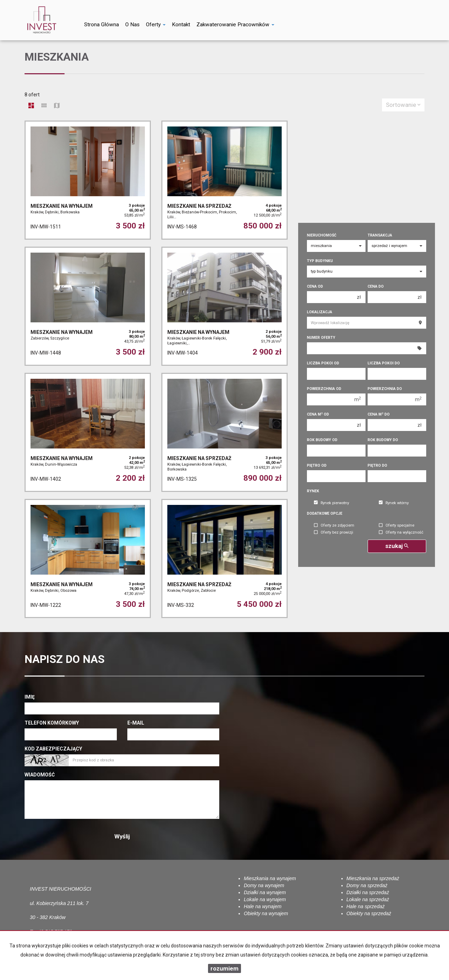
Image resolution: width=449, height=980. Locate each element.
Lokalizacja (320, 312)
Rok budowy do (383, 440)
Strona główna (102, 25)
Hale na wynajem (263, 906)
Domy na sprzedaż (367, 885)
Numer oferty (321, 338)
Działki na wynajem (265, 892)
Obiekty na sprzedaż (369, 913)
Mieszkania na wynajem (270, 878)
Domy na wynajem (264, 885)
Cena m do (379, 414)
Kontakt (181, 25)
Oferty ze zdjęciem (334, 526)
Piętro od (317, 465)
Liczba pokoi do (384, 363)
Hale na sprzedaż (366, 906)
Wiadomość (40, 775)
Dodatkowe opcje (325, 513)
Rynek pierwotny (331, 503)
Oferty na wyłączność (401, 533)
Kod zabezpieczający (53, 749)
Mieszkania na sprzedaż (373, 878)
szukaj (397, 546)
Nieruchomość (322, 235)
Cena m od (318, 414)
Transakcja (380, 235)
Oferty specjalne (397, 526)
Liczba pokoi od (323, 363)
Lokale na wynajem (265, 899)
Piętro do (377, 465)
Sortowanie (403, 105)
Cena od (315, 286)
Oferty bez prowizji (334, 533)
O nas (132, 25)
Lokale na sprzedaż (368, 899)
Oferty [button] (156, 25)
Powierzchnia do (385, 389)
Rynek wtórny (394, 503)
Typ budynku (320, 261)
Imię (30, 697)
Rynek (313, 491)
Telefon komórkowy (52, 723)
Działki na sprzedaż (368, 892)
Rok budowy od (322, 440)
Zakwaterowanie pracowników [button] (235, 25)
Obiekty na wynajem (266, 913)
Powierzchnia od (324, 389)
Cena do (376, 286)
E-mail (136, 723)
